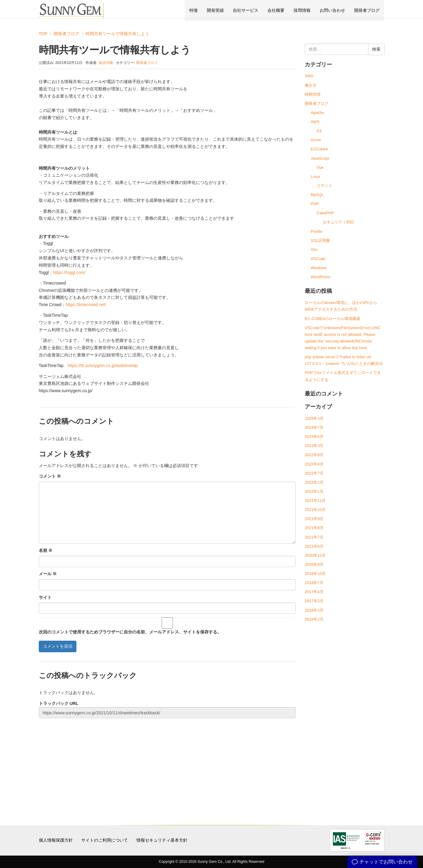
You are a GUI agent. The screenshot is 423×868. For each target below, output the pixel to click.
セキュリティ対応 (338, 222)
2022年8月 (314, 464)
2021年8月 (314, 528)
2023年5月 (314, 437)
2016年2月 (314, 619)
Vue (320, 167)
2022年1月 (314, 491)
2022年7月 (314, 473)
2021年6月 (314, 546)
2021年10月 (315, 510)
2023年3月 (314, 446)
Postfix (317, 231)
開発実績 (215, 10)
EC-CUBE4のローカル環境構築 (332, 319)
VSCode (318, 259)
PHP (315, 204)
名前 (46, 550)
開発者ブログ (367, 10)
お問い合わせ (332, 10)
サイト (45, 597)
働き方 (311, 85)
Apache (317, 113)
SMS (309, 76)
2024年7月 (314, 427)
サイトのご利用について (105, 840)
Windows (319, 268)
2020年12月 (315, 555)
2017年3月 (314, 601)
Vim (314, 250)
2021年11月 (315, 501)
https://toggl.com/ (69, 272)
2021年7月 (314, 537)
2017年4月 (314, 592)
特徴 (193, 10)
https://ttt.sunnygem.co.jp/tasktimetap (103, 366)
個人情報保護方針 (56, 840)
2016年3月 (314, 610)
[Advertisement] (167, 764)
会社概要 (276, 10)
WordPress (321, 277)
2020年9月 (314, 564)
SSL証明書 (321, 240)
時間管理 (313, 94)
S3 (319, 131)
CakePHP (325, 213)
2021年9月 (314, 519)
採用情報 (302, 10)
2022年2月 (314, 482)
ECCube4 (319, 149)
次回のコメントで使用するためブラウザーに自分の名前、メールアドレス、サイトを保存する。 (130, 632)
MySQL (317, 195)
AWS (315, 122)
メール (48, 574)
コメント (50, 476)
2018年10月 (315, 574)
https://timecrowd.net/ (86, 305)
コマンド (324, 186)
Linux (316, 177)
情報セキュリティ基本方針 (162, 840)
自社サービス (246, 10)
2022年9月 (314, 455)
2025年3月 (314, 418)
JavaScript (320, 158)
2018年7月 (314, 583)
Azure (316, 140)
